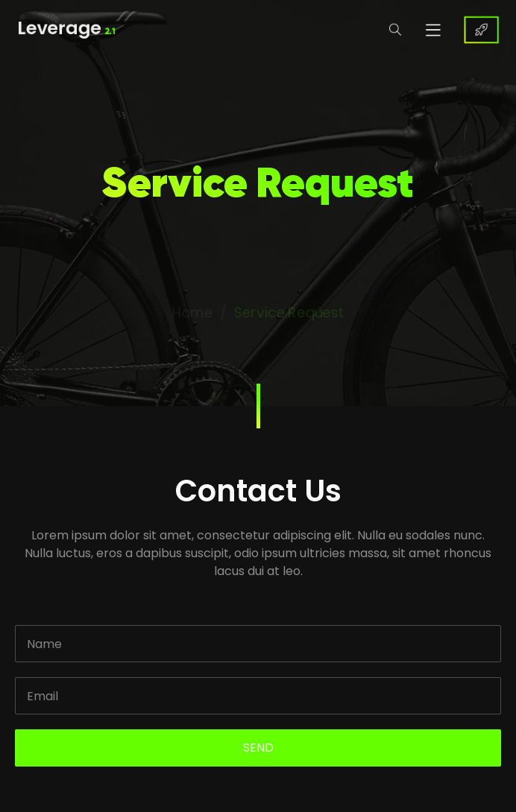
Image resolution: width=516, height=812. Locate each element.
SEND (258, 748)
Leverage (63, 30)
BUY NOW (485, 30)
